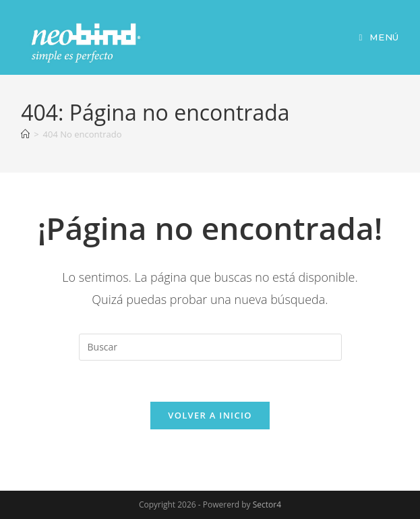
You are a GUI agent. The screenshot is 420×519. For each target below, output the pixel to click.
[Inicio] (25, 134)
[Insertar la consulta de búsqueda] (210, 347)
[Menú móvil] (379, 37)
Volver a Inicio (210, 415)
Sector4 (267, 505)
